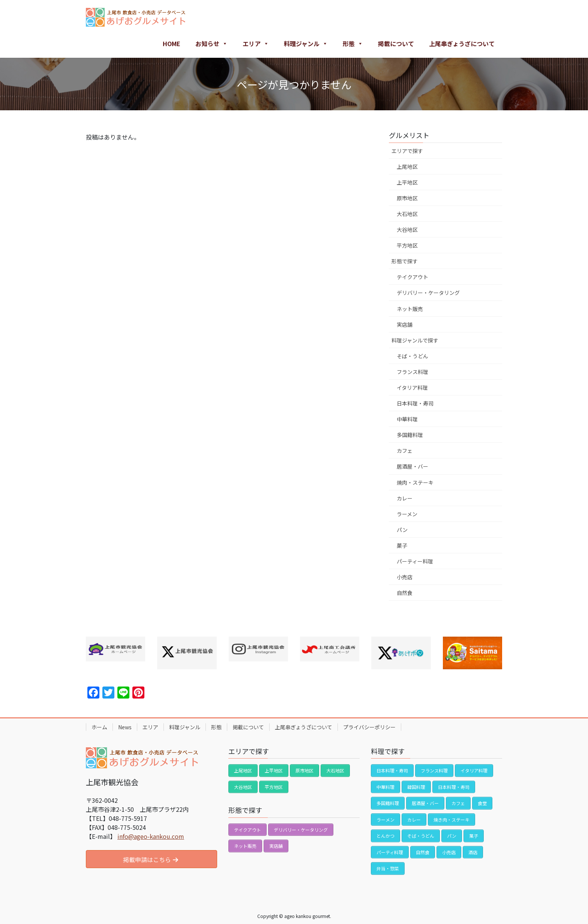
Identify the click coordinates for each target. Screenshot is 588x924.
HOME (172, 44)
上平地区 (407, 182)
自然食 (405, 593)
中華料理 (407, 419)
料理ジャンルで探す (415, 340)
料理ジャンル (306, 44)
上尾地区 (407, 167)
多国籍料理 (410, 435)
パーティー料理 (415, 561)
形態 (353, 44)
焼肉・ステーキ (415, 482)
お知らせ (211, 44)
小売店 (405, 577)
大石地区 (407, 214)
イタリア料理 (412, 388)
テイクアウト (412, 277)
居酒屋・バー (412, 466)
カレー (405, 498)
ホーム (99, 727)
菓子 (402, 545)
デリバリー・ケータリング (428, 293)
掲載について (396, 44)
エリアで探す (407, 151)
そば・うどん (412, 356)
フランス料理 (412, 372)
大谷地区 (407, 230)
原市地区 (407, 198)
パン (402, 530)
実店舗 (405, 325)
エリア (256, 44)
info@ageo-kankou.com (151, 836)
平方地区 (407, 245)
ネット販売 (410, 309)
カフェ (405, 451)
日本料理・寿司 (415, 403)
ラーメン (407, 514)
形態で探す (405, 261)
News (125, 727)
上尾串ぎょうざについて (462, 44)
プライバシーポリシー (369, 727)
